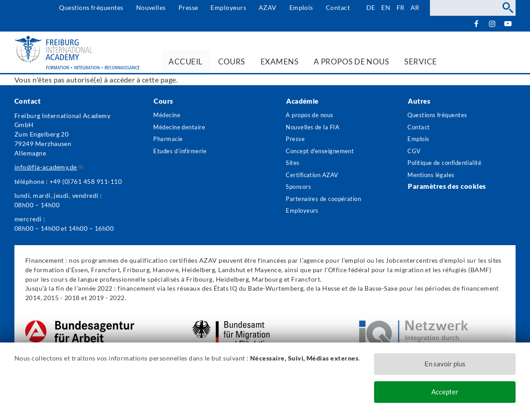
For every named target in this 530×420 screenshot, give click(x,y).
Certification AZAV (315, 178)
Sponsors (300, 190)
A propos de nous (312, 115)
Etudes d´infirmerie (183, 153)
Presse (187, 7)
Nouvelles (150, 7)
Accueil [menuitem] (185, 62)
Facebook (476, 24)
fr (400, 7)
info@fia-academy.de (49, 167)
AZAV (267, 7)
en (385, 7)
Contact (337, 7)
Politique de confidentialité (449, 165)
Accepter (445, 392)
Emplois (300, 7)
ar (415, 7)
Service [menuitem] (420, 62)
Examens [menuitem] (279, 62)
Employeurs (228, 7)
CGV (415, 153)
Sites (293, 165)
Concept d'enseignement (323, 153)
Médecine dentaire (182, 128)
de (370, 7)
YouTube (508, 24)
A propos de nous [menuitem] (352, 62)
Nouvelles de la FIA (315, 128)
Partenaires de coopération (308, 208)
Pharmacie (170, 140)
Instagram (492, 24)
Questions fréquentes (91, 7)
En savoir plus (445, 363)
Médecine (168, 115)
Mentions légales (433, 178)
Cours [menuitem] (232, 62)
